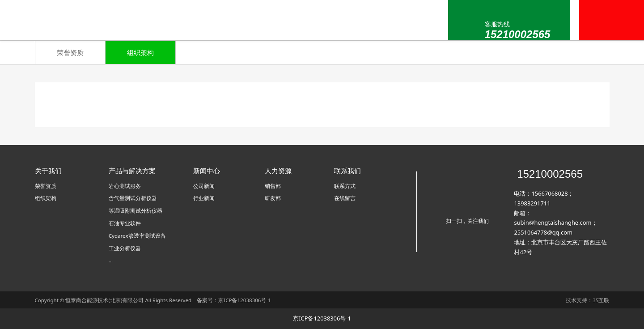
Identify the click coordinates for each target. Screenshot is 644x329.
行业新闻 (204, 198)
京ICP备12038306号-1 (245, 300)
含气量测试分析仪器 (133, 198)
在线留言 (345, 198)
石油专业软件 (125, 223)
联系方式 (345, 186)
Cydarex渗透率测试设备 (137, 236)
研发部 (273, 198)
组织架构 (140, 52)
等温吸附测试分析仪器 (136, 211)
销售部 (273, 186)
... (111, 260)
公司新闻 (204, 186)
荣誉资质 (70, 52)
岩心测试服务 (125, 186)
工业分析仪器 (125, 248)
